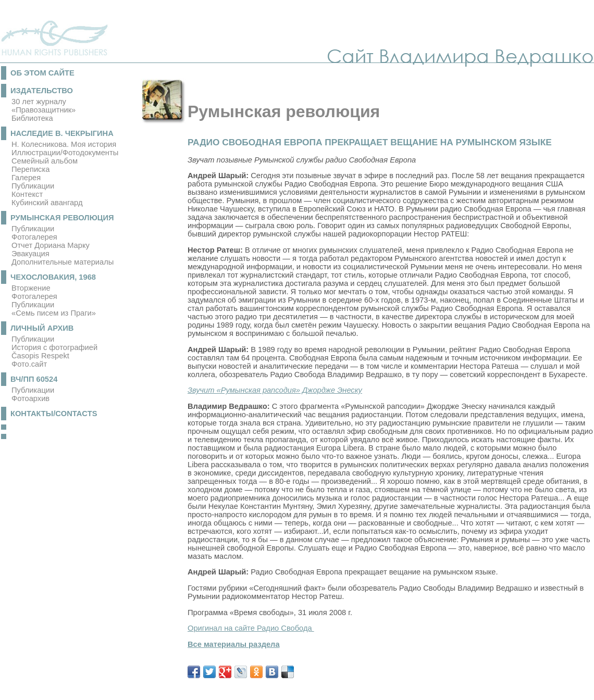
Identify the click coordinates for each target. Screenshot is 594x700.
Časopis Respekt (40, 356)
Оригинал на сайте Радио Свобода (251, 628)
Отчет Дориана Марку (51, 245)
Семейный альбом (45, 161)
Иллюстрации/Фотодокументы (65, 153)
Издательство (42, 91)
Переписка (30, 169)
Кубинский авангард (47, 203)
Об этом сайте (42, 73)
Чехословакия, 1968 (53, 277)
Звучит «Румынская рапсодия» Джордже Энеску (275, 390)
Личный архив (42, 328)
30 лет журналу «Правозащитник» (44, 106)
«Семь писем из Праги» (54, 313)
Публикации (33, 186)
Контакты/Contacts (54, 414)
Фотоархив (30, 398)
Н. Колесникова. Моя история (64, 144)
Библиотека (32, 118)
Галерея (26, 178)
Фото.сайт (29, 364)
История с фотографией (54, 347)
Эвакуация (30, 254)
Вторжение (31, 288)
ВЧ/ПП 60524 (34, 379)
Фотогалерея (34, 237)
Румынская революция (62, 218)
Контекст (27, 194)
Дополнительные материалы (63, 262)
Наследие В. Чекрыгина (62, 133)
